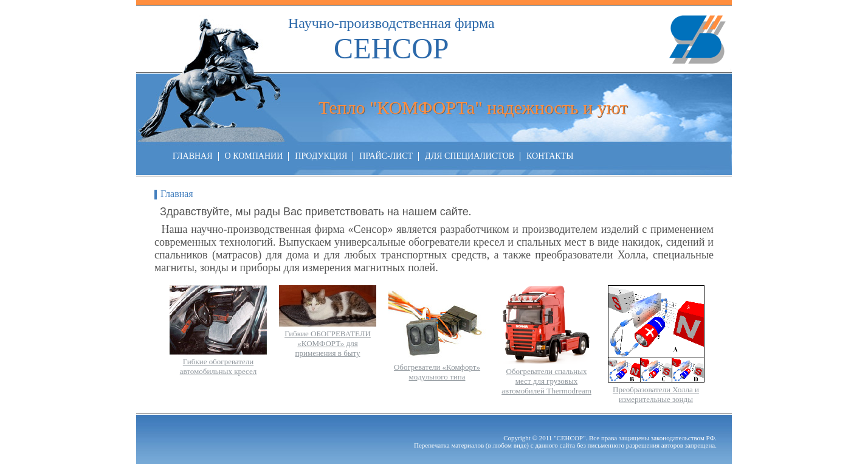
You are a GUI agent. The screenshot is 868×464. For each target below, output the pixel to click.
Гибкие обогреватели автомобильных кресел (219, 366)
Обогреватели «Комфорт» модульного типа (437, 372)
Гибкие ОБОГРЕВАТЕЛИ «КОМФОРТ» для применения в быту (328, 343)
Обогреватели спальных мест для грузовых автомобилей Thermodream (546, 381)
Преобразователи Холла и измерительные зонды (656, 394)
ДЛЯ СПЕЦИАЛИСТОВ (470, 156)
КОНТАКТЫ (550, 156)
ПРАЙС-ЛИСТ (386, 156)
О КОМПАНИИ (254, 156)
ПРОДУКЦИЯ (321, 156)
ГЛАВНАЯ (193, 156)
